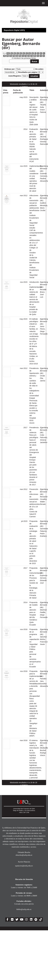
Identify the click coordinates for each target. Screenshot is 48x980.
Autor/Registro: (15, 76)
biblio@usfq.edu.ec (24, 909)
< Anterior (24, 87)
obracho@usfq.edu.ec (24, 855)
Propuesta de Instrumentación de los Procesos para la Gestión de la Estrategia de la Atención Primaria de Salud (36, 583)
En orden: (40, 69)
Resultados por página (28, 72)
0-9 (8, 53)
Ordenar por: (10, 69)
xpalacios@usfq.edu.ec (24, 866)
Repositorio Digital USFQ (14, 30)
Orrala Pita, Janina (43, 378)
